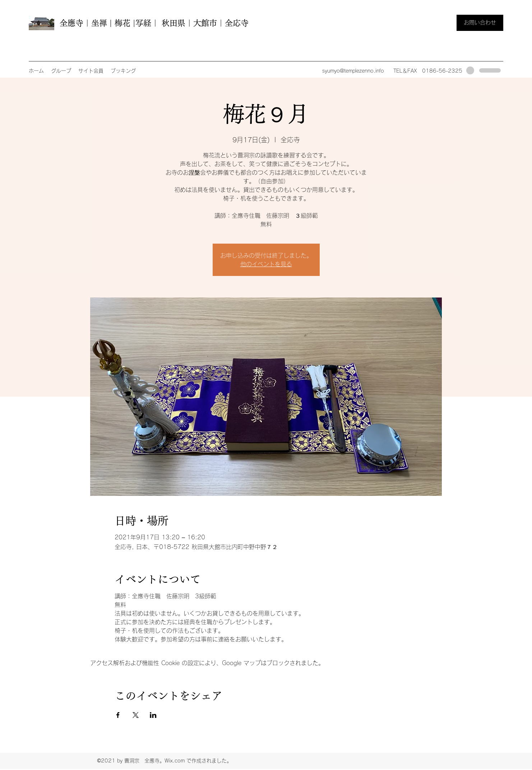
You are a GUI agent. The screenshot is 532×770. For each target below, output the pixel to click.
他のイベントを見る (266, 264)
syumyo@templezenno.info (353, 71)
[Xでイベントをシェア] (136, 715)
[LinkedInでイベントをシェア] (153, 715)
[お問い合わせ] (480, 23)
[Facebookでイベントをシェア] (118, 715)
